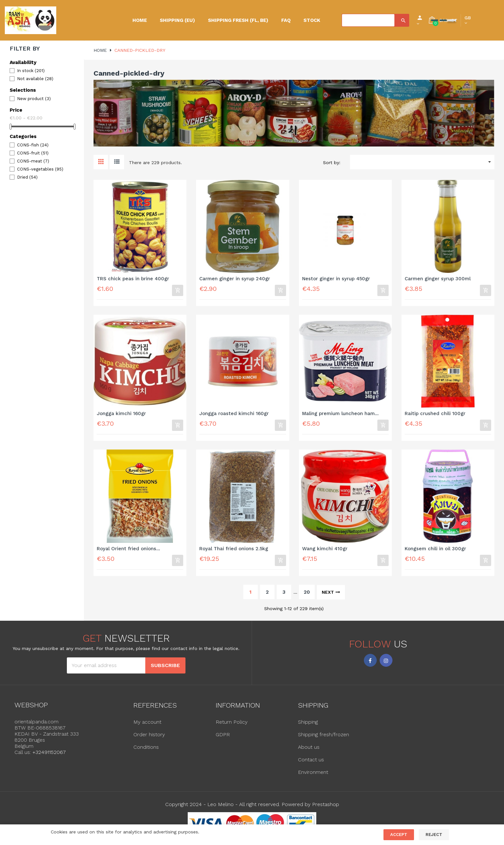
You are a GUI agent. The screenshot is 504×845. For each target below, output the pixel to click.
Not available (35, 79)
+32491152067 (49, 755)
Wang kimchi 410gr (325, 550)
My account (147, 724)
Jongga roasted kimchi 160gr (234, 415)
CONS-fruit (33, 153)
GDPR (223, 737)
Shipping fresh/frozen (324, 737)
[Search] (368, 20)
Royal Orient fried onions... (128, 550)
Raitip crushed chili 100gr (435, 415)
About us (309, 750)
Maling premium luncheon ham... (340, 415)
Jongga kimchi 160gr (121, 415)
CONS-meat (33, 161)
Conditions (146, 750)
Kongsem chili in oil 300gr (435, 550)
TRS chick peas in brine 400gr (133, 279)
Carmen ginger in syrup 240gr (235, 279)
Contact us (311, 762)
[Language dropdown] (468, 20)
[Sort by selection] (422, 162)
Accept (399, 835)
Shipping (308, 724)
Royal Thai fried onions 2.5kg (234, 550)
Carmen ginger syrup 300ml (438, 279)
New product (34, 99)
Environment (313, 775)
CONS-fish (33, 145)
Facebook (370, 663)
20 (307, 594)
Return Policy (232, 724)
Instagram (386, 663)
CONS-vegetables (40, 169)
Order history (149, 737)
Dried (27, 177)
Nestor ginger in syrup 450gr (336, 279)
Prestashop (326, 807)
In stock (31, 71)
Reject (434, 835)
